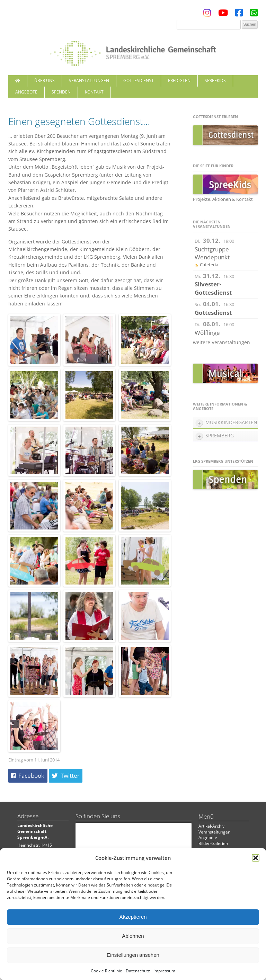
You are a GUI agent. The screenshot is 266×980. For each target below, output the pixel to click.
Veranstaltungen (89, 81)
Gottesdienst (139, 81)
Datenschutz (138, 971)
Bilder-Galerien (213, 843)
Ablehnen (133, 936)
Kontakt (94, 92)
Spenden (61, 92)
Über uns (45, 81)
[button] (256, 858)
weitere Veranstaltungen (221, 342)
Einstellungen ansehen (133, 955)
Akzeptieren (133, 917)
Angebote (26, 92)
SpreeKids (215, 81)
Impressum (164, 971)
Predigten (179, 81)
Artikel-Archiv (211, 826)
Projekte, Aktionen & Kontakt (223, 199)
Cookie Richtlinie (107, 971)
